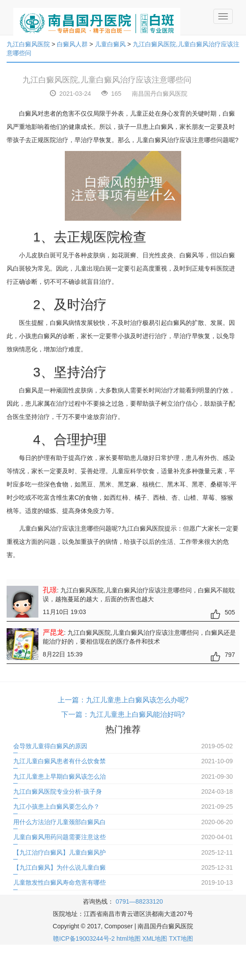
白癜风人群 (72, 44)
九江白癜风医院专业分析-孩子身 (58, 792)
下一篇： (75, 714)
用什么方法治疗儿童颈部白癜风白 (60, 822)
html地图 (128, 939)
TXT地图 (181, 939)
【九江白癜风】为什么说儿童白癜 (60, 867)
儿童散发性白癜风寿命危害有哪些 (60, 882)
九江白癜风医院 (28, 44)
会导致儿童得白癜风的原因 (50, 746)
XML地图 (155, 939)
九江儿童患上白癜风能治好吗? (137, 714)
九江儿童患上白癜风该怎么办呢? (137, 700)
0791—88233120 (139, 901)
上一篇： (72, 700)
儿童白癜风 (110, 44)
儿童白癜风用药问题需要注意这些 (60, 837)
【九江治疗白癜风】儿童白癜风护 (60, 852)
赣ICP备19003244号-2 (84, 939)
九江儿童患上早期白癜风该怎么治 (60, 776)
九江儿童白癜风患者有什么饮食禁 (60, 761)
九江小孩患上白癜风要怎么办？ (56, 807)
